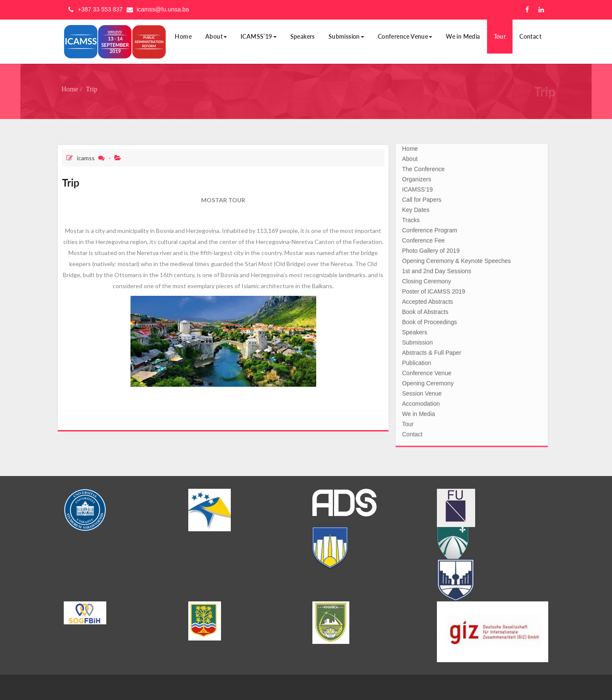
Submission (346, 36)
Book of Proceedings (429, 320)
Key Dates (416, 208)
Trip (89, 89)
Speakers (303, 36)
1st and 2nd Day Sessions (437, 269)
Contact (530, 36)
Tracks (411, 218)
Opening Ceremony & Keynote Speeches (456, 259)
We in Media (463, 36)
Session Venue (422, 392)
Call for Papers (422, 198)
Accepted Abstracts (428, 300)
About (216, 36)
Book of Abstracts (425, 310)
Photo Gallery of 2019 (431, 249)
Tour (500, 36)
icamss (86, 158)
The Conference (423, 167)
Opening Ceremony (428, 382)
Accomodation (421, 402)
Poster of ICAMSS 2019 (434, 290)
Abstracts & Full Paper (432, 351)
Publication (417, 361)
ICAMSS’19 (259, 36)
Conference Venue (405, 36)
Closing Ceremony (426, 280)
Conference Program (430, 229)
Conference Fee (423, 239)
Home (183, 36)
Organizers (416, 178)
